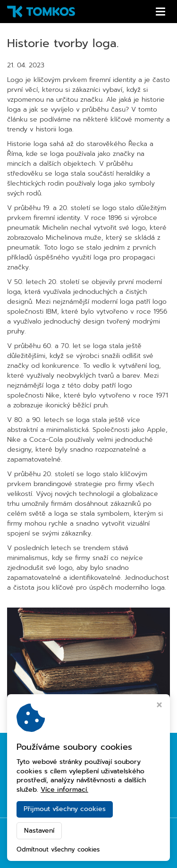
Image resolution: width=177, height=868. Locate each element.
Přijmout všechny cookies (65, 809)
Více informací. (64, 790)
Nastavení (39, 831)
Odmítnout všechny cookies (58, 850)
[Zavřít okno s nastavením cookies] (159, 706)
